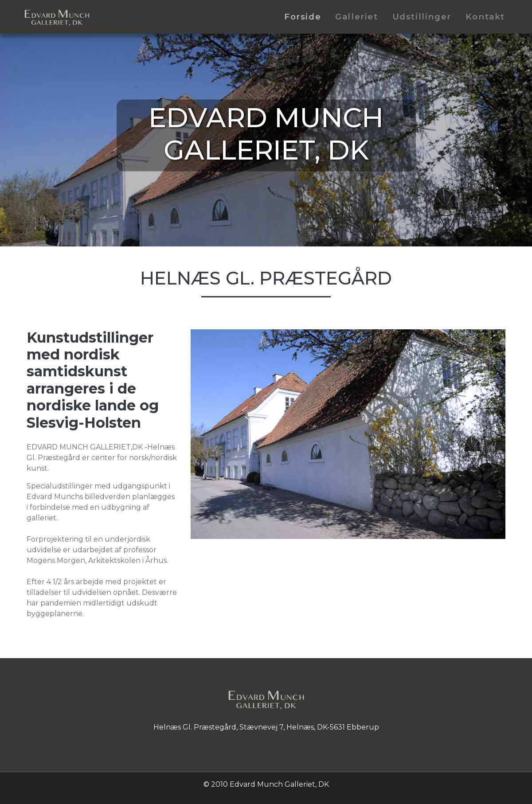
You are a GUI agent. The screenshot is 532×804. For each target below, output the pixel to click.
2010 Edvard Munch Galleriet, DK (270, 784)
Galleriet (356, 17)
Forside (303, 17)
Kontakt (485, 17)
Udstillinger (422, 17)
